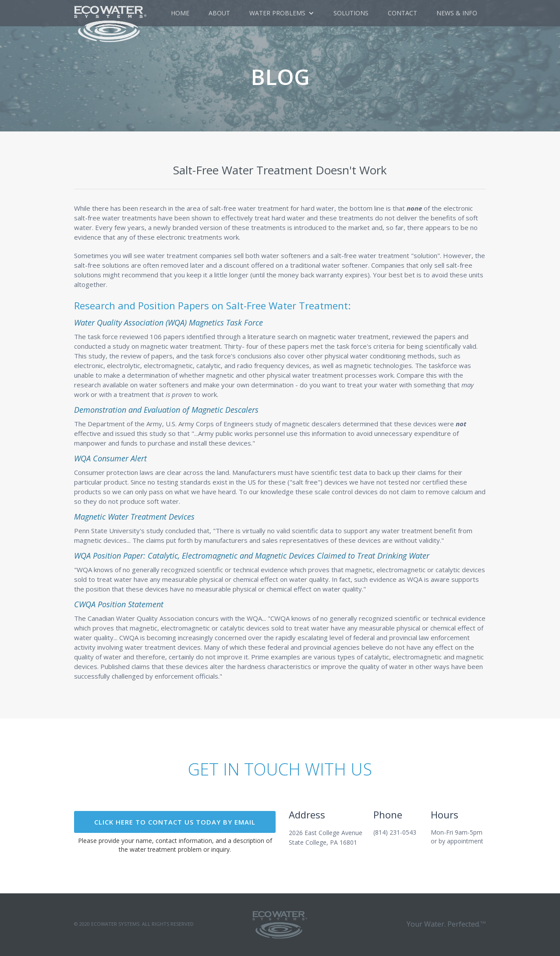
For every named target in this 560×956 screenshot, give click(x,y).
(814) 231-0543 (395, 832)
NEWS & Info (457, 13)
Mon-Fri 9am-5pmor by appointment (457, 837)
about (219, 13)
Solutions (351, 13)
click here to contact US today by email (175, 822)
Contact (402, 13)
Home (180, 13)
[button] (282, 13)
